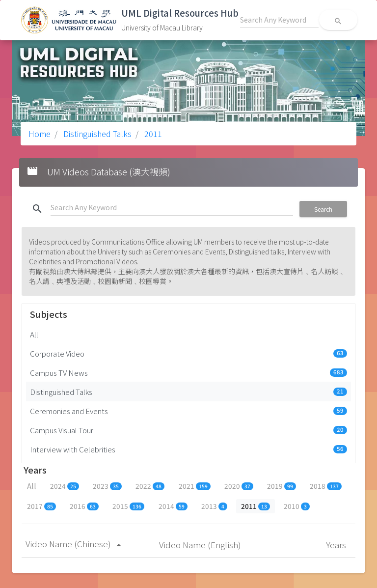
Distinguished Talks (96, 134)
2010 (297, 506)
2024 (65, 486)
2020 (239, 486)
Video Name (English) (201, 545)
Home (40, 134)
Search (323, 209)
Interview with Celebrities (188, 449)
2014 (173, 506)
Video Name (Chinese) (75, 544)
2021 (195, 486)
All (34, 334)
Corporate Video (188, 353)
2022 (150, 486)
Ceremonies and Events (188, 411)
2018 (326, 486)
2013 (214, 506)
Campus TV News (188, 372)
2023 (107, 486)
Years (337, 545)
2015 (128, 506)
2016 (84, 506)
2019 (282, 486)
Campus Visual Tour (188, 430)
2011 (152, 134)
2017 (41, 506)
